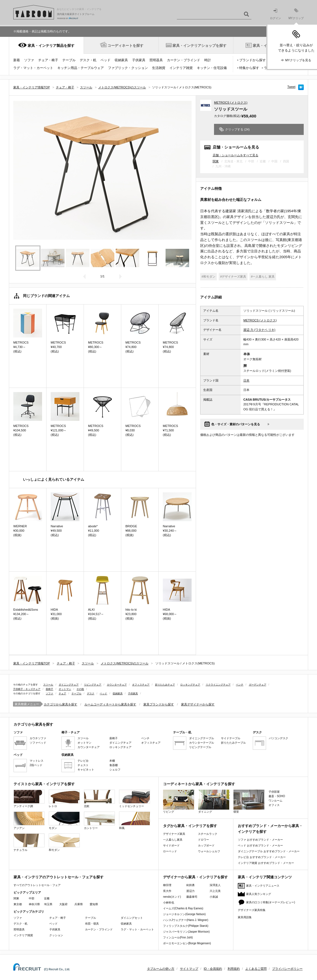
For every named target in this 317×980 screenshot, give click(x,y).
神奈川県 (34, 904)
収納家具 (121, 60)
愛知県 (94, 904)
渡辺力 (190, 891)
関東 (216, 161)
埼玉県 (48, 904)
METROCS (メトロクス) (231, 103)
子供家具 (139, 60)
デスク (91, 694)
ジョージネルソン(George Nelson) (184, 914)
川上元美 (215, 891)
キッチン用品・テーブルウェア (81, 68)
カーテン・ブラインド (184, 60)
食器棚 (114, 765)
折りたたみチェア (165, 685)
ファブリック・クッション (128, 68)
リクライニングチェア (218, 685)
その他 (80, 689)
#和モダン (208, 277)
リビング (179, 801)
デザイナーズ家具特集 (252, 910)
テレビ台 (83, 761)
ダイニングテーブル (202, 738)
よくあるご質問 (256, 969)
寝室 (249, 801)
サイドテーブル (231, 738)
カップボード (206, 845)
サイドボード (171, 845)
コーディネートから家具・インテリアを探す (199, 784)
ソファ (29, 60)
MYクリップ (296, 14)
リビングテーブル (200, 747)
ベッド (105, 60)
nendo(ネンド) (172, 897)
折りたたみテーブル (233, 743)
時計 (208, 60)
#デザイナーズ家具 (233, 277)
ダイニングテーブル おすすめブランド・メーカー (269, 851)
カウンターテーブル (202, 743)
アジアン (29, 821)
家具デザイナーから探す (198, 704)
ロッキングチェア (190, 685)
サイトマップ (189, 969)
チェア (62, 694)
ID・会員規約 (213, 969)
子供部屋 (274, 792)
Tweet (291, 87)
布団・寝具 (92, 924)
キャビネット (86, 770)
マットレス (37, 761)
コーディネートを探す (125, 46)
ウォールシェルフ (209, 851)
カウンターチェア (117, 685)
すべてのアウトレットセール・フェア (37, 885)
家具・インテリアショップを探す (199, 46)
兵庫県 (79, 904)
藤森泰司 (192, 897)
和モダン (64, 842)
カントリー (99, 821)
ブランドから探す (252, 60)
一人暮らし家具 (173, 840)
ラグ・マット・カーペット (33, 68)
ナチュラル (29, 842)
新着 (17, 60)
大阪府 (63, 904)
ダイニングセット (132, 918)
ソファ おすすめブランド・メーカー (260, 840)
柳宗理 (167, 885)
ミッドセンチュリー (135, 799)
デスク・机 (88, 60)
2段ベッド (36, 765)
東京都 (18, 904)
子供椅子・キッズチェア (27, 689)
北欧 (99, 799)
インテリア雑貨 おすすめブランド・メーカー (266, 863)
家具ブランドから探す (159, 704)
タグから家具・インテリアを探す (190, 826)
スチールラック (208, 834)
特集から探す (249, 68)
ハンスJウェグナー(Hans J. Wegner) (186, 920)
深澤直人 (215, 885)
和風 (135, 821)
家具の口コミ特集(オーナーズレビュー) (271, 902)
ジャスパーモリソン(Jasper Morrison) (186, 932)
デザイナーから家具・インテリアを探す (195, 877)
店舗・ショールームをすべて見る (235, 155)
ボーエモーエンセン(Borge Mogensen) (187, 943)
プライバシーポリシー (287, 969)
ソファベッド (38, 743)
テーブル (69, 60)
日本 (246, 380)
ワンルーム (275, 801)
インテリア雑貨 (181, 68)
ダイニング (214, 801)
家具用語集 (245, 917)
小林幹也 (169, 903)
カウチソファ (38, 738)
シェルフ (115, 770)
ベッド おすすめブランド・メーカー (260, 845)
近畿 (47, 898)
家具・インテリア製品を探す (51, 46)
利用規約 (234, 969)
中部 (32, 898)
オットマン (65, 689)
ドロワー (203, 840)
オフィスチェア (141, 685)
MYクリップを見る (298, 60)
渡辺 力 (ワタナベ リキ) (259, 330)
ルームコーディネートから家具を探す (110, 704)
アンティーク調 (29, 799)
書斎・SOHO (277, 796)
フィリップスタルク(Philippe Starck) (186, 926)
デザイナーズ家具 (174, 834)
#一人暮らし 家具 (263, 277)
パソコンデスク (279, 738)
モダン (64, 821)
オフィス (274, 805)
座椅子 (49, 689)
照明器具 (156, 60)
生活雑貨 (159, 68)
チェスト (83, 765)
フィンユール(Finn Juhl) (178, 937)
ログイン (275, 14)
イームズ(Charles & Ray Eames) (183, 908)
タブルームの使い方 (161, 969)
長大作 (167, 891)
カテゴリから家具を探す (60, 704)
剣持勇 (190, 885)
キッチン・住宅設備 (212, 68)
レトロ (64, 799)
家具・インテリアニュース (263, 886)
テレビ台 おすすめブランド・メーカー (262, 857)
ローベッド (170, 851)
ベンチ (240, 685)
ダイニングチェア (69, 685)
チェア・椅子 (48, 60)
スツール (48, 685)
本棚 (112, 761)
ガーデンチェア (258, 685)
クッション (56, 935)
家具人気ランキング (259, 894)
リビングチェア (93, 685)
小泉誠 (214, 897)
